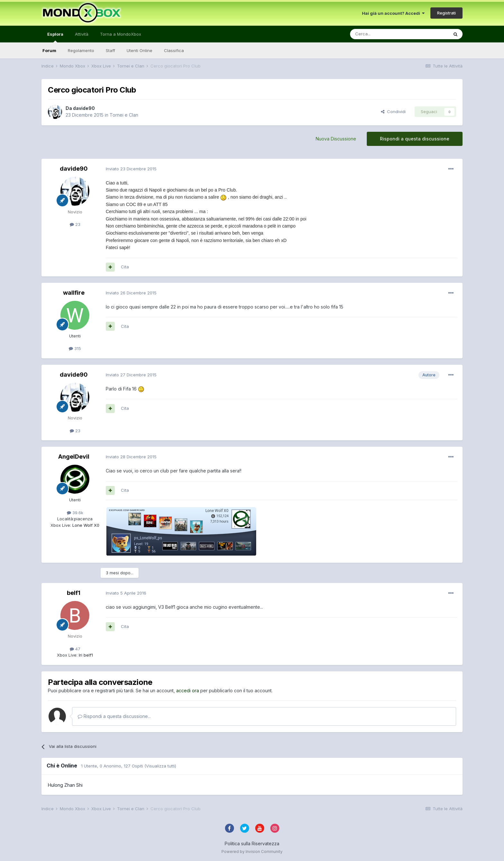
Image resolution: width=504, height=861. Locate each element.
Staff (110, 50)
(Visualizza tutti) (160, 766)
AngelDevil (74, 457)
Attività (82, 34)
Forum (49, 50)
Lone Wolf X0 (85, 525)
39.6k (75, 513)
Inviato (131, 169)
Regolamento (81, 50)
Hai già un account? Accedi (393, 13)
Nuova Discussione (336, 139)
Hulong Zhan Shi (65, 785)
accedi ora (188, 691)
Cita (125, 267)
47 (75, 649)
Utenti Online (139, 50)
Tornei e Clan (124, 115)
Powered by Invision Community (252, 852)
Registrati (446, 13)
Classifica (174, 50)
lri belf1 (85, 655)
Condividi (393, 112)
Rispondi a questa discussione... (114, 716)
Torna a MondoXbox (121, 34)
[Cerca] (380, 34)
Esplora (55, 37)
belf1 (74, 593)
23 (75, 224)
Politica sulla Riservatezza (252, 843)
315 (75, 348)
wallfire (74, 293)
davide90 (84, 108)
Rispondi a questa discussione (415, 139)
